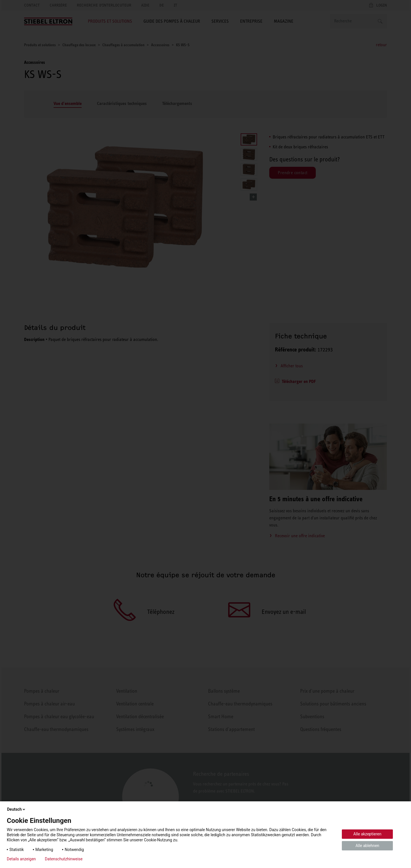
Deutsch (17, 809)
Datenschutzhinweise (64, 859)
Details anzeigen (21, 859)
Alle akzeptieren (367, 834)
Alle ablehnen (367, 846)
